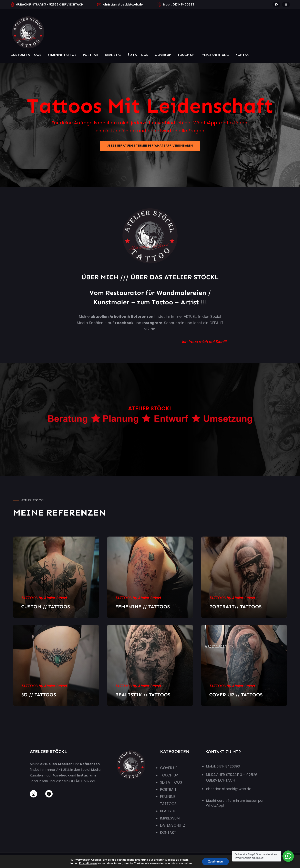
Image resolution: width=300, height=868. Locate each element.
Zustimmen (219, 862)
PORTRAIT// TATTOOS (235, 607)
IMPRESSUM (170, 818)
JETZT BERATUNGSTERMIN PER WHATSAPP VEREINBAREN (150, 146)
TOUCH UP (186, 55)
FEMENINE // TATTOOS (143, 607)
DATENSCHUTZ (173, 825)
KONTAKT (243, 55)
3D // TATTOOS (39, 695)
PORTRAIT (91, 55)
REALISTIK (168, 811)
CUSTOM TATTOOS (26, 55)
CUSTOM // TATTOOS (46, 607)
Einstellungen (86, 864)
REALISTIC (113, 55)
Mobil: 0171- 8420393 (223, 766)
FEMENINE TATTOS (62, 55)
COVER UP (163, 55)
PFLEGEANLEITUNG (215, 55)
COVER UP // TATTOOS (236, 695)
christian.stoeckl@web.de (229, 789)
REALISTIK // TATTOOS (143, 695)
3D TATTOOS (138, 55)
